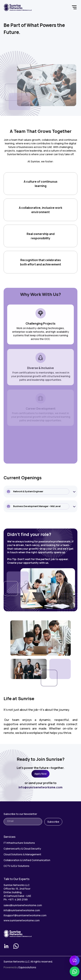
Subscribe (53, 822)
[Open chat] (75, 961)
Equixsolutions (27, 967)
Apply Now (40, 774)
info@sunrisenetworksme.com (40, 787)
